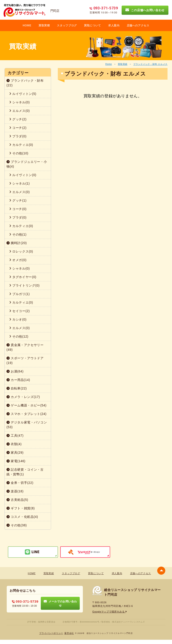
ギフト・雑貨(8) (21, 508)
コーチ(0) (18, 209)
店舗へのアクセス (138, 26)
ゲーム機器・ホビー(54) (27, 405)
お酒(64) (15, 371)
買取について (92, 26)
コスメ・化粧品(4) (22, 517)
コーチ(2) (18, 128)
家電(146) (16, 461)
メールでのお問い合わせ (60, 603)
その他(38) (17, 525)
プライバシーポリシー (51, 633)
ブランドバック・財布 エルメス (150, 64)
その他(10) (19, 153)
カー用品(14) (18, 380)
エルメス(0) (19, 111)
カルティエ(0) (21, 145)
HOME (27, 26)
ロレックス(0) (21, 251)
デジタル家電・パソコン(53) (27, 425)
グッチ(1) (18, 200)
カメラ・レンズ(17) (23, 397)
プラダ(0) (18, 136)
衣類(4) (14, 444)
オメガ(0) (18, 260)
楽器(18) (15, 491)
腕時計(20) (17, 243)
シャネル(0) (19, 102)
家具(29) (15, 453)
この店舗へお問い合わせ (145, 10)
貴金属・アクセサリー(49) (25, 347)
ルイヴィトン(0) (23, 175)
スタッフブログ (67, 26)
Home (109, 64)
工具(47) (15, 436)
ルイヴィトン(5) (23, 94)
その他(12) (19, 336)
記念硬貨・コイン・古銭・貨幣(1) (25, 472)
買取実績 (123, 64)
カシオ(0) (18, 319)
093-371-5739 (25, 601)
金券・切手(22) (20, 483)
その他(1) (18, 234)
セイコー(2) (19, 311)
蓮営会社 (69, 633)
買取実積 (44, 26)
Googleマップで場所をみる (110, 612)
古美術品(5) (17, 500)
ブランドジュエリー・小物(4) (27, 164)
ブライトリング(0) (24, 285)
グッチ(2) (18, 119)
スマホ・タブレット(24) (27, 414)
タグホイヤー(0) (23, 277)
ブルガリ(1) (19, 294)
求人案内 (114, 26)
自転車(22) (17, 388)
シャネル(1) (19, 183)
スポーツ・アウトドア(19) (25, 360)
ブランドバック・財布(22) (25, 83)
